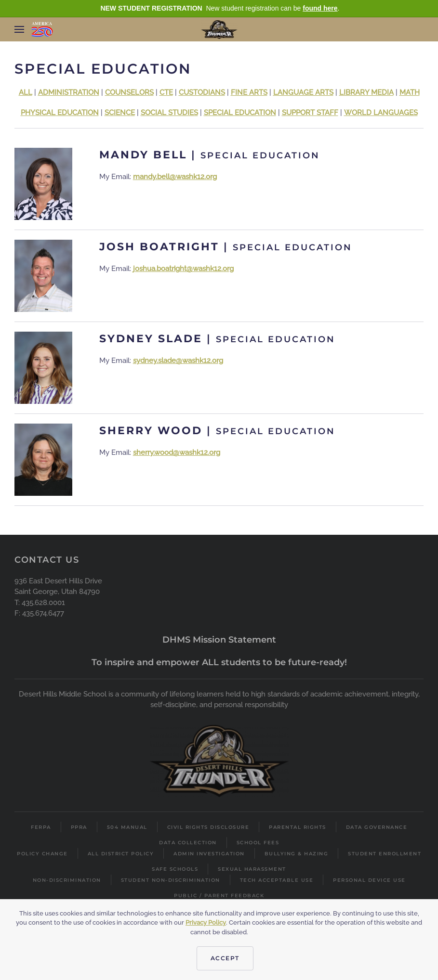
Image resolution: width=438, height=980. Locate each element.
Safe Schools (175, 869)
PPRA (79, 827)
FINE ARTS (249, 92)
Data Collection (188, 843)
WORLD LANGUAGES (381, 113)
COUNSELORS (129, 92)
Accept (225, 958)
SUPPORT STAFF (310, 113)
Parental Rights (298, 827)
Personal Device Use (369, 880)
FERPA (41, 827)
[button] (19, 29)
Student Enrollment (385, 854)
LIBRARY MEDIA (366, 92)
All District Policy (121, 854)
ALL (26, 92)
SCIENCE (120, 113)
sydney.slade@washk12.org (178, 361)
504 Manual (127, 827)
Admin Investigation (209, 854)
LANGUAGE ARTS (303, 92)
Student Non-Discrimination (171, 880)
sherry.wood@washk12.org (177, 452)
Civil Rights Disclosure (208, 827)
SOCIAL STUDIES (169, 113)
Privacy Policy (206, 922)
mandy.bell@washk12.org (175, 177)
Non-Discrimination (67, 880)
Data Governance (377, 827)
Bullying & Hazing (297, 854)
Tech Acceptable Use (277, 880)
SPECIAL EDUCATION (240, 113)
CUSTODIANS (202, 92)
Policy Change (42, 854)
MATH (410, 92)
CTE (166, 92)
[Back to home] (219, 29)
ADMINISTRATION (69, 92)
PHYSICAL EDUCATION (60, 113)
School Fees (258, 843)
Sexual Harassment (252, 869)
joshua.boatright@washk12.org (183, 269)
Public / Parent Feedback (219, 896)
